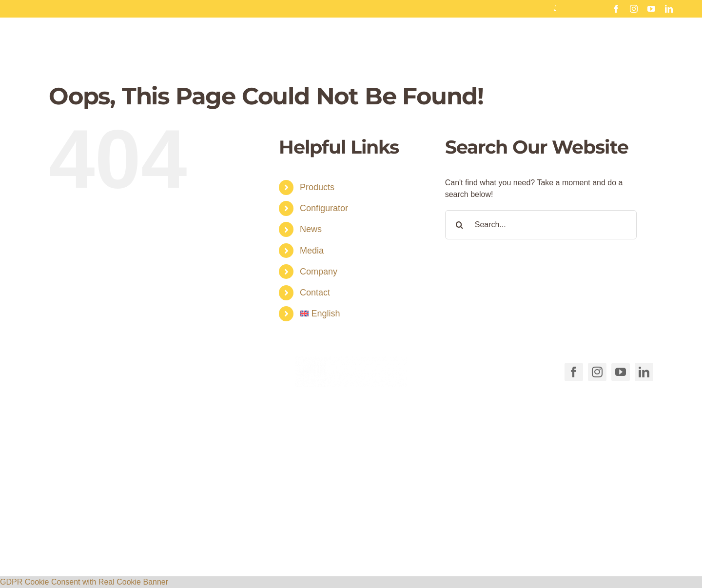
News (311, 229)
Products (317, 187)
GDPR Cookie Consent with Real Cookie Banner (84, 582)
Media (312, 251)
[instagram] (634, 9)
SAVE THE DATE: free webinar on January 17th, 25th (545, 9)
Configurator (324, 208)
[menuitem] (365, 314)
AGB (396, 543)
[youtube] (651, 9)
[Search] (460, 225)
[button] (249, 524)
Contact (315, 293)
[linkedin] (669, 9)
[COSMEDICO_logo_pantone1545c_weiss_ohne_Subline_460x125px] (351, 360)
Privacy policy (516, 543)
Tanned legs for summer (310, 9)
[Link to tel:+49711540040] (62, 370)
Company (319, 272)
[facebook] (616, 9)
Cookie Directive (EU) (448, 543)
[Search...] (541, 225)
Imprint (558, 543)
